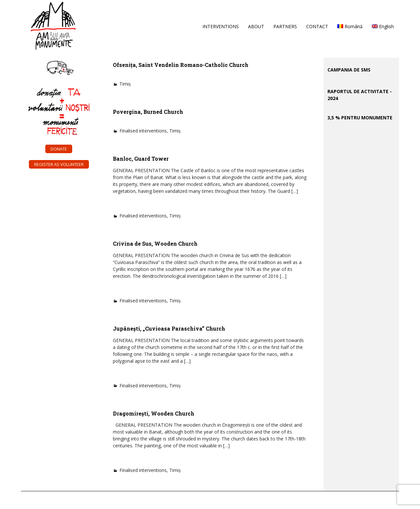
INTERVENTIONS (221, 26)
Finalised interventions (143, 131)
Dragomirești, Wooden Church (154, 413)
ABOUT (256, 26)
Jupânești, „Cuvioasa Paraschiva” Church (169, 328)
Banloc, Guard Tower (141, 159)
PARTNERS (285, 26)
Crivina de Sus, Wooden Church (155, 244)
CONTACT (317, 26)
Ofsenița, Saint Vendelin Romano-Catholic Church (181, 65)
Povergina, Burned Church (148, 112)
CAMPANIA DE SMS (349, 70)
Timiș (125, 84)
